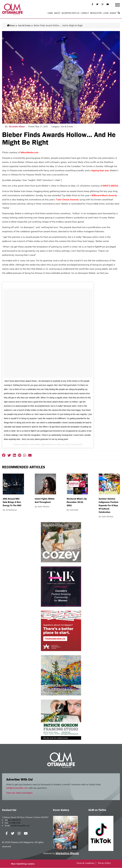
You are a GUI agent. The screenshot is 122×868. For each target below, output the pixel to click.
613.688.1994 (14, 823)
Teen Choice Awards (67, 200)
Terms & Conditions (85, 863)
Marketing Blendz (67, 853)
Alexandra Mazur (17, 127)
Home (50, 13)
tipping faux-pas (100, 171)
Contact (85, 13)
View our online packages (19, 793)
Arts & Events (24, 26)
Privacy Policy (104, 863)
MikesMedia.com (30, 153)
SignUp (113, 13)
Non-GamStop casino (23, 864)
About (57, 13)
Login (106, 13)
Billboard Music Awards (104, 196)
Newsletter (96, 13)
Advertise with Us (70, 13)
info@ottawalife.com (17, 788)
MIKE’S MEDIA (110, 186)
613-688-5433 (14, 820)
